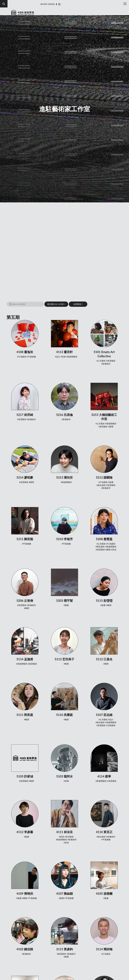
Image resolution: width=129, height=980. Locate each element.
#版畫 (111, 482)
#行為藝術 (22, 357)
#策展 (63, 357)
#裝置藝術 (111, 361)
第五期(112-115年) (56, 304)
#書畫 (66, 605)
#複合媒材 (101, 485)
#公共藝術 (101, 361)
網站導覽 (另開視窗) (48, 4)
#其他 (114, 550)
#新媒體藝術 (72, 357)
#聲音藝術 (100, 547)
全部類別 (77, 304)
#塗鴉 (66, 781)
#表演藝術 (69, 837)
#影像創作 (106, 364)
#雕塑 (111, 426)
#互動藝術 (111, 725)
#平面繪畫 (31, 357)
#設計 (58, 357)
